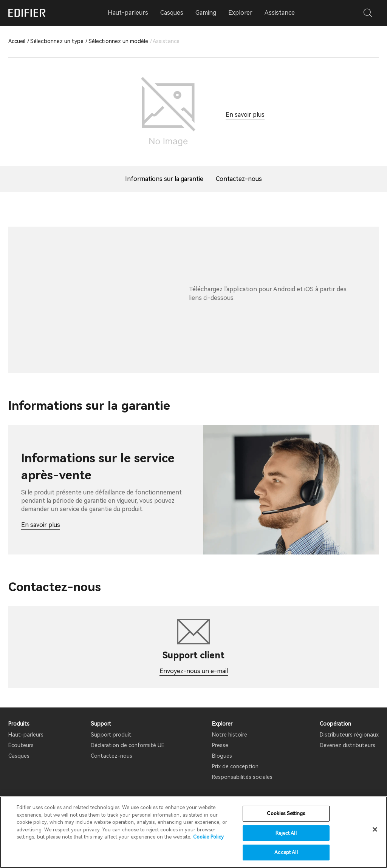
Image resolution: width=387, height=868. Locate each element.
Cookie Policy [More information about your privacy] (208, 837)
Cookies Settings (286, 813)
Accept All (286, 852)
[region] (193, 832)
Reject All (286, 833)
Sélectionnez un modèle (118, 41)
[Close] (375, 829)
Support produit (111, 735)
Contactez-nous (111, 756)
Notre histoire (230, 735)
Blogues (222, 756)
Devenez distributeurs (348, 745)
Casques (19, 756)
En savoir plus (245, 115)
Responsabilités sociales (242, 777)
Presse (220, 745)
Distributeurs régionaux (349, 735)
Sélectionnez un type (57, 41)
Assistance (280, 13)
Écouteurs (21, 745)
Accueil (17, 41)
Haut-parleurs (26, 735)
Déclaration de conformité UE (128, 745)
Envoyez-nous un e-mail (194, 671)
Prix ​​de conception (235, 766)
